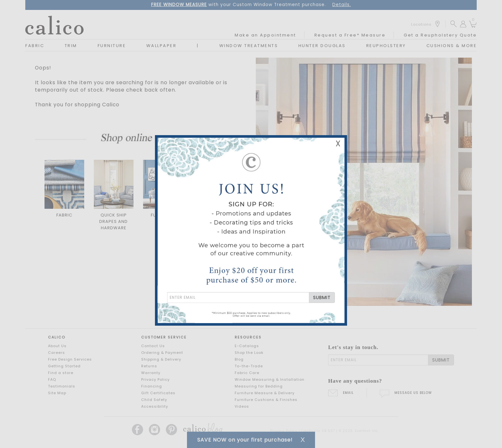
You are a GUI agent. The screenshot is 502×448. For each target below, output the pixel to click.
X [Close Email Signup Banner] (338, 144)
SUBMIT (322, 297)
